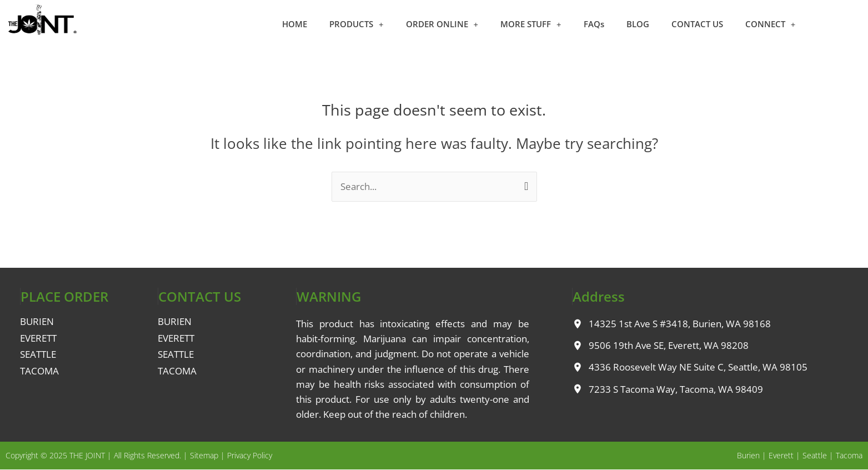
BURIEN (37, 321)
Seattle (815, 455)
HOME (295, 24)
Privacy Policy (250, 455)
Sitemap (204, 455)
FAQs (594, 24)
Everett (781, 455)
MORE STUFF (531, 24)
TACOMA (39, 371)
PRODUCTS (357, 24)
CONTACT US (697, 24)
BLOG (638, 24)
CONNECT (771, 24)
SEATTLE (38, 354)
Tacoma (849, 455)
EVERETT (38, 338)
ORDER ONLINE (442, 24)
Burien (748, 455)
